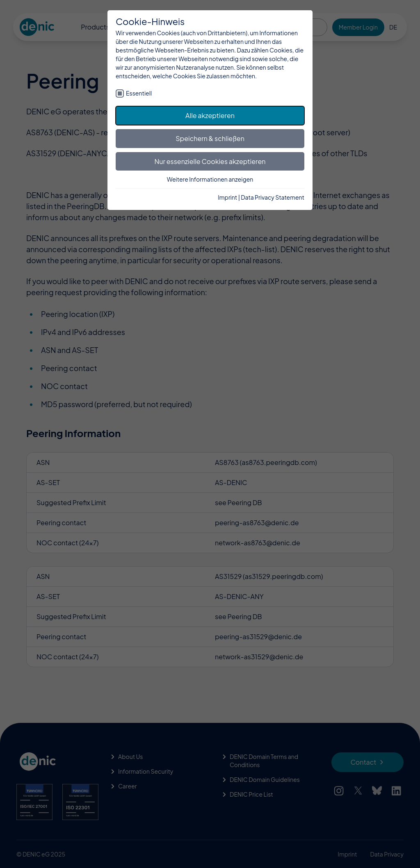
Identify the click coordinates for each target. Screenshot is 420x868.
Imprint (227, 197)
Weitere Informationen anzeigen (210, 179)
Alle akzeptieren (210, 115)
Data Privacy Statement (273, 197)
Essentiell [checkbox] (139, 93)
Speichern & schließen (210, 138)
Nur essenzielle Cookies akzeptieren (210, 161)
